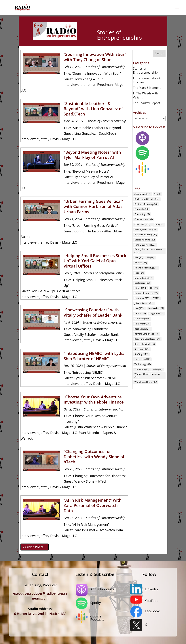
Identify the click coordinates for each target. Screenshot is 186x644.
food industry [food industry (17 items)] (143, 278)
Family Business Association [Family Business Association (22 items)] (149, 251)
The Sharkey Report (147, 103)
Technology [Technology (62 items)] (143, 364)
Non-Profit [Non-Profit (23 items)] (142, 324)
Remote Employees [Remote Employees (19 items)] (147, 334)
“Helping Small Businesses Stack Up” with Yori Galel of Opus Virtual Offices (95, 261)
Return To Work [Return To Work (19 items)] (145, 344)
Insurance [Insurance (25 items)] (142, 298)
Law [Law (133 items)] (139, 308)
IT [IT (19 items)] (156, 298)
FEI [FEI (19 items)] (150, 257)
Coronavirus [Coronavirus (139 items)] (144, 219)
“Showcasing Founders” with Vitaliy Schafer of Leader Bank (93, 312)
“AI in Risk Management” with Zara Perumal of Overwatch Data (93, 505)
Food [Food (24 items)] (139, 273)
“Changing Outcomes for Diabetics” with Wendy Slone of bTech (94, 457)
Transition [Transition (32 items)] (142, 369)
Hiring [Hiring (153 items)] (141, 288)
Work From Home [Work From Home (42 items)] (146, 382)
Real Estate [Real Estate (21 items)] (142, 329)
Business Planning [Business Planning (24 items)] (146, 204)
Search (159, 53)
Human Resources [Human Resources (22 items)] (146, 293)
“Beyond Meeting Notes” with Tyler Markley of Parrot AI (92, 155)
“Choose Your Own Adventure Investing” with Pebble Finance (94, 399)
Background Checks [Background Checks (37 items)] (147, 199)
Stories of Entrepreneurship (106, 67)
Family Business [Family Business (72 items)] (145, 245)
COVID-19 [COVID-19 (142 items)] (142, 224)
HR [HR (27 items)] (154, 288)
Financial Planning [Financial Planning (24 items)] (146, 268)
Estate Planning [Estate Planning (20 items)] (145, 240)
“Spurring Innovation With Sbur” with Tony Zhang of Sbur (95, 57)
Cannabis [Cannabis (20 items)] (142, 209)
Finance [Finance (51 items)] (141, 263)
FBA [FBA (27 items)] (139, 257)
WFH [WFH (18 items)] (158, 369)
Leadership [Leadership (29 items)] (156, 308)
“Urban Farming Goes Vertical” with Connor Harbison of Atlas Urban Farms (93, 206)
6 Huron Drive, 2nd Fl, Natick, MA (40, 614)
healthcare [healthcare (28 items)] (142, 283)
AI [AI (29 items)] (157, 194)
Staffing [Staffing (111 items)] (141, 354)
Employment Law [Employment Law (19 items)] (145, 230)
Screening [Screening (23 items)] (142, 349)
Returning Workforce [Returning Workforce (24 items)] (147, 339)
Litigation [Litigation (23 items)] (156, 313)
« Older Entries (35, 547)
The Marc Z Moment (147, 88)
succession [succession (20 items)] (142, 359)
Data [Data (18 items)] (159, 224)
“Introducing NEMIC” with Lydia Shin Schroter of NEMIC (94, 356)
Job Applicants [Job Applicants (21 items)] (144, 303)
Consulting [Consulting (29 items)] (142, 214)
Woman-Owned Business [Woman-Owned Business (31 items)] (147, 376)
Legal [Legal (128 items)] (140, 313)
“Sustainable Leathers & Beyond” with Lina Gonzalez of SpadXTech (93, 109)
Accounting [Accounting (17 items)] (142, 194)
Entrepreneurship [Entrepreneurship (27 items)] (146, 235)
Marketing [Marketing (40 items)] (142, 319)
